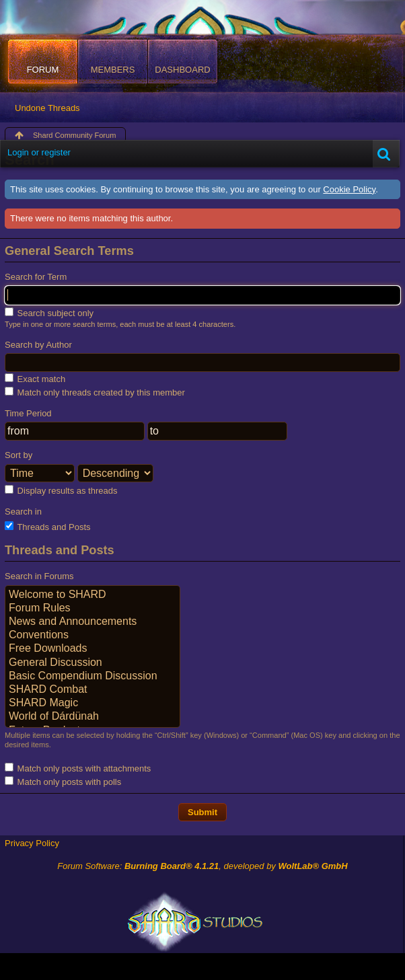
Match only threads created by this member (95, 392)
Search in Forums (39, 576)
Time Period (28, 413)
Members (113, 70)
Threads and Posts (48, 527)
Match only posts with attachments (78, 768)
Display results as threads (61, 490)
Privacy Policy (32, 843)
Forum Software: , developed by (202, 866)
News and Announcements (93, 622)
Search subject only (49, 313)
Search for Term (36, 277)
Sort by (19, 455)
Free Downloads (93, 649)
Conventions (93, 636)
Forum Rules (93, 609)
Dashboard (182, 70)
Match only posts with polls (63, 782)
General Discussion (93, 663)
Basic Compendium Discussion (93, 677)
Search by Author (38, 345)
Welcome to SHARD (93, 595)
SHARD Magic (93, 704)
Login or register (39, 152)
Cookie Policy (349, 189)
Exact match (35, 379)
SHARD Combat (93, 690)
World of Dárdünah (93, 717)
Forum (43, 70)
